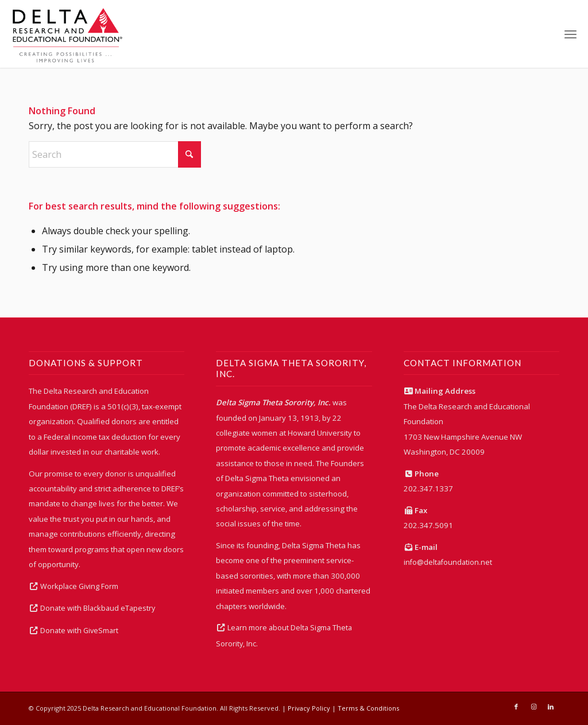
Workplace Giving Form (79, 586)
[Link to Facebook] (516, 707)
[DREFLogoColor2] (67, 34)
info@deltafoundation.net (448, 562)
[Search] (115, 154)
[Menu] (570, 34)
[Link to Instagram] (533, 707)
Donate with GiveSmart (79, 631)
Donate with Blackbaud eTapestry (98, 608)
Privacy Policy (309, 708)
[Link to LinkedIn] (551, 707)
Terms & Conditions (368, 708)
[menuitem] (570, 34)
